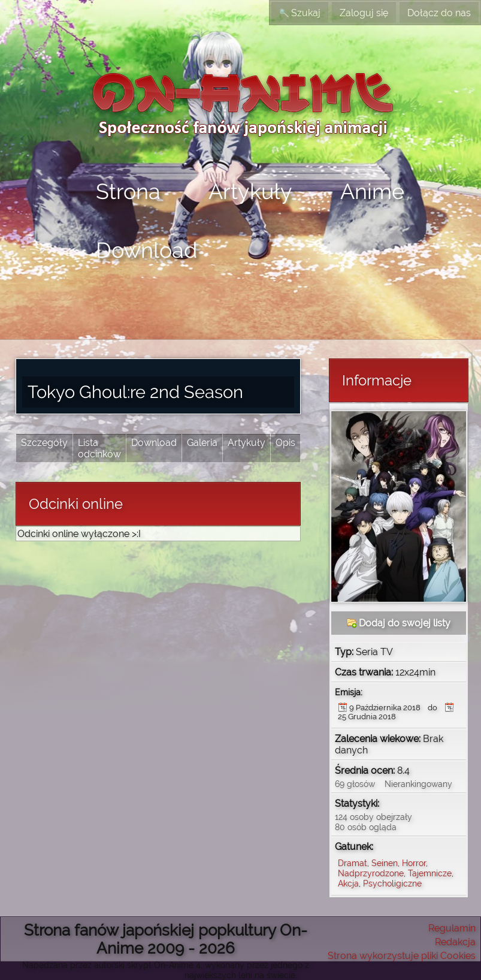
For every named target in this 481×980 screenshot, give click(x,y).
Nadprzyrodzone (371, 873)
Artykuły (250, 191)
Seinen (385, 863)
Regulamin (452, 928)
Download (146, 250)
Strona (128, 191)
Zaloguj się (364, 13)
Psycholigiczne (392, 883)
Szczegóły (44, 443)
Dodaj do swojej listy (399, 623)
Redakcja (455, 942)
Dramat (353, 863)
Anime (372, 191)
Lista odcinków (99, 448)
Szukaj (300, 13)
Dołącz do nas (439, 13)
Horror (414, 863)
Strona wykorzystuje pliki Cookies (402, 956)
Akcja (348, 883)
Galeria (202, 443)
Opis (285, 443)
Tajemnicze (430, 873)
